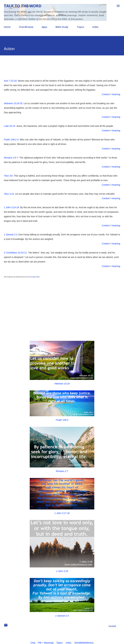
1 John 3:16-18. (12, 207)
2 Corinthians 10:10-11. (16, 253)
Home (7, 27)
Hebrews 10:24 (62, 384)
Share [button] (112, 626)
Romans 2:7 (62, 471)
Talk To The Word (23, 6)
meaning (116, 94)
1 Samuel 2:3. (11, 235)
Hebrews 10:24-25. (13, 103)
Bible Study (62, 27)
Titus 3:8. (8, 176)
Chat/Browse (26, 27)
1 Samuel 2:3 (62, 616)
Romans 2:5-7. (11, 158)
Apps (44, 27)
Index (95, 27)
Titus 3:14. (9, 194)
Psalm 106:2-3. (11, 140)
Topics (80, 27)
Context (106, 94)
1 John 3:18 (62, 571)
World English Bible (33, 277)
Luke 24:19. (10, 126)
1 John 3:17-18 (62, 513)
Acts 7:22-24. (11, 81)
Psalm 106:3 (62, 420)
